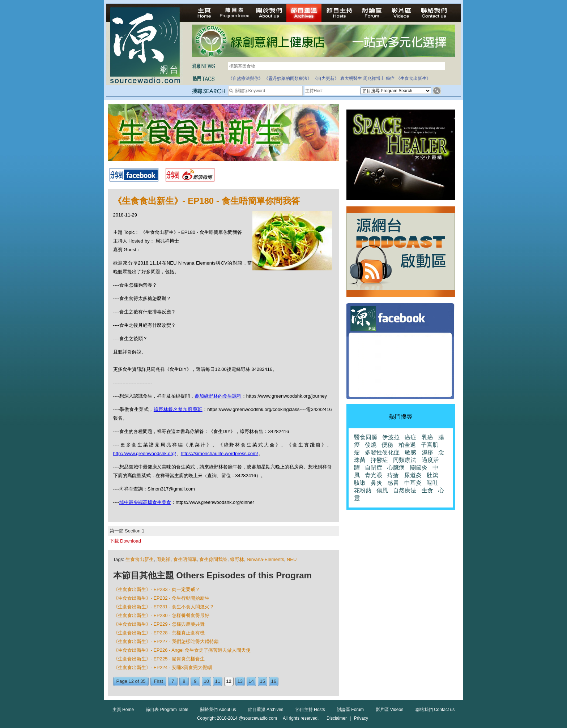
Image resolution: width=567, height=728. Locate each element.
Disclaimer (337, 718)
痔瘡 (393, 475)
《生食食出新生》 (413, 78)
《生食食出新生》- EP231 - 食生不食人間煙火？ (164, 607)
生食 (427, 490)
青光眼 (374, 475)
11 (218, 681)
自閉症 (374, 468)
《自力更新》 (326, 78)
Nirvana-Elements (265, 559)
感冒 (393, 483)
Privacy (361, 718)
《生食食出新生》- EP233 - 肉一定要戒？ (157, 589)
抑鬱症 (379, 460)
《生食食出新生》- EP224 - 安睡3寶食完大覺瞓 (163, 667)
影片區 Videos (389, 710)
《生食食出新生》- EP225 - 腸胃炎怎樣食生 (159, 659)
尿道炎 (413, 475)
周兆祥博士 (374, 78)
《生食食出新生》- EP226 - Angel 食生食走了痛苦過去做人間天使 (182, 650)
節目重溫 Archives (266, 710)
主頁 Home (123, 710)
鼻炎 (376, 483)
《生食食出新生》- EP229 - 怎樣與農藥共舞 (159, 624)
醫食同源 (366, 437)
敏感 (410, 452)
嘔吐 (432, 483)
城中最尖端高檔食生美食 (145, 502)
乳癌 (427, 437)
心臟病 (396, 468)
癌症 (390, 78)
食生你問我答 (213, 559)
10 (206, 681)
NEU (292, 559)
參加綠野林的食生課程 (218, 396)
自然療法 (405, 490)
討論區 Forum (350, 710)
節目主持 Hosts (310, 710)
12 (229, 681)
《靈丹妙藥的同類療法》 (288, 78)
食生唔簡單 (185, 559)
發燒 (371, 445)
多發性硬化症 (382, 452)
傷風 (382, 490)
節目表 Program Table (167, 710)
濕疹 (427, 452)
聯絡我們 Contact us (435, 710)
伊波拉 (391, 437)
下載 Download (125, 541)
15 (263, 681)
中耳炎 (413, 483)
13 (240, 681)
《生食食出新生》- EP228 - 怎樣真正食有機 (159, 633)
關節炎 (419, 468)
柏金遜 (407, 445)
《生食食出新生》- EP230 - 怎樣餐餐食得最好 (161, 615)
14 (251, 681)
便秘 (387, 445)
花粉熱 (363, 490)
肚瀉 (432, 475)
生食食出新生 (140, 559)
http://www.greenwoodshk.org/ (145, 453)
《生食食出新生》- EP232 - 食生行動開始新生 (161, 598)
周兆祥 (163, 559)
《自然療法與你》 (246, 78)
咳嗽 (360, 483)
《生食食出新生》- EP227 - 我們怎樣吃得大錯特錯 (166, 641)
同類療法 (405, 460)
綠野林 (237, 559)
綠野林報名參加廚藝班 (178, 409)
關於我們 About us (218, 710)
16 (274, 681)
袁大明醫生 (351, 78)
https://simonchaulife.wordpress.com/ (219, 453)
